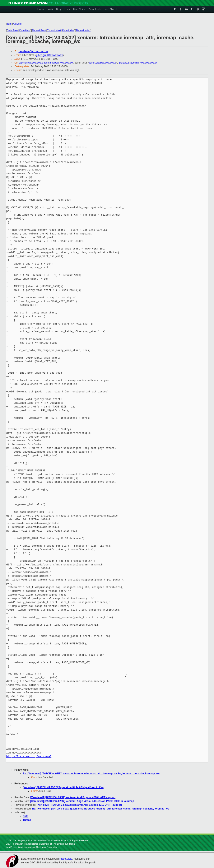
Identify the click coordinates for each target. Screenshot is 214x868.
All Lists (17, 24)
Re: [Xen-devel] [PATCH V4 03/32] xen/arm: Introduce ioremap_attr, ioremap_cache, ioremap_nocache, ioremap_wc (91, 774)
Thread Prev (39, 31)
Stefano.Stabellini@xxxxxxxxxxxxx (138, 63)
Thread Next (54, 31)
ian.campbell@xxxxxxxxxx (59, 63)
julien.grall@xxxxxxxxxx (50, 55)
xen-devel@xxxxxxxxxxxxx (33, 51)
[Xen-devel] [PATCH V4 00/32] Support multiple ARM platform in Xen (63, 787)
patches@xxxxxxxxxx (31, 63)
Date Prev (12, 31)
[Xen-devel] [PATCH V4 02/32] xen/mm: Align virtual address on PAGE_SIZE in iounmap (82, 801)
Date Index (68, 31)
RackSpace (66, 859)
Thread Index (83, 31)
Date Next (25, 31)
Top (9, 24)
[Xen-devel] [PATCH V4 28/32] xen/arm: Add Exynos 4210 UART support (73, 797)
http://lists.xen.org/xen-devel (29, 757)
